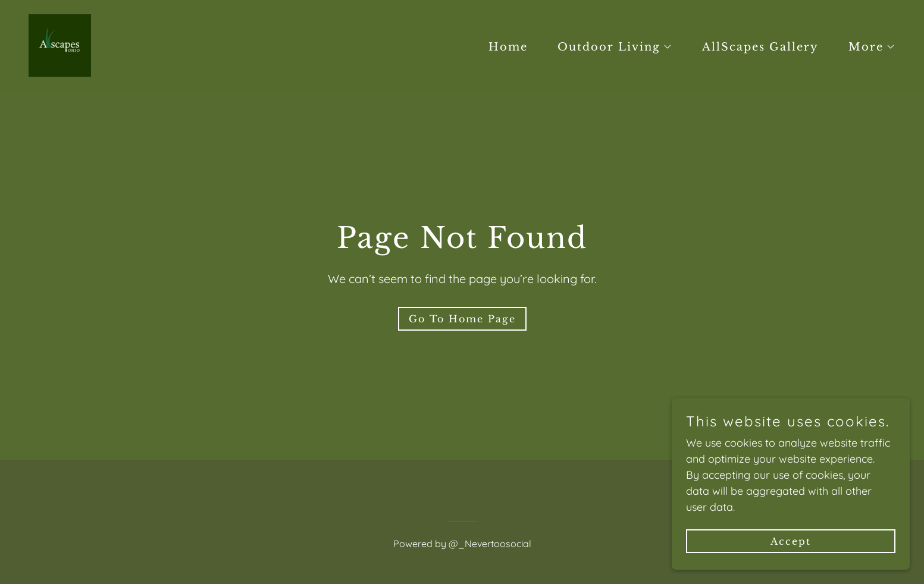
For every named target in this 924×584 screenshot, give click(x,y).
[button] (610, 47)
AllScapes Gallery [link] (760, 47)
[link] (60, 44)
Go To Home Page (462, 319)
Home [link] (508, 47)
